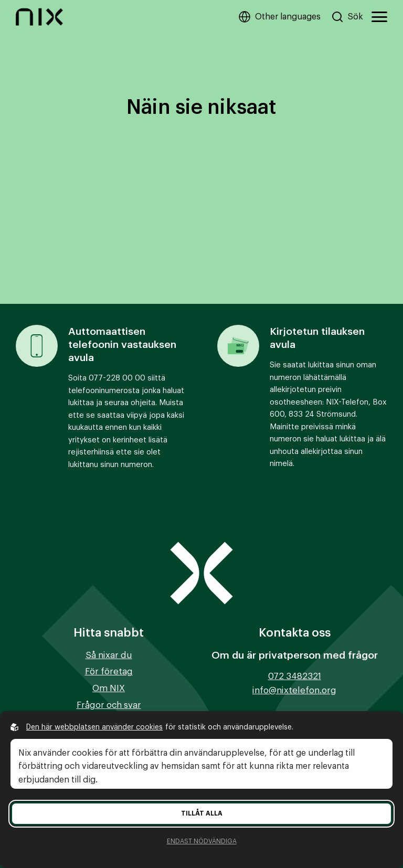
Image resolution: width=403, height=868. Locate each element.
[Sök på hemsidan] (347, 17)
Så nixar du (109, 655)
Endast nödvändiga (202, 841)
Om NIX (109, 688)
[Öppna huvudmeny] (379, 17)
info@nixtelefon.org (294, 690)
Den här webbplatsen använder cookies (94, 727)
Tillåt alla (202, 813)
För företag (109, 671)
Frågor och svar (109, 705)
